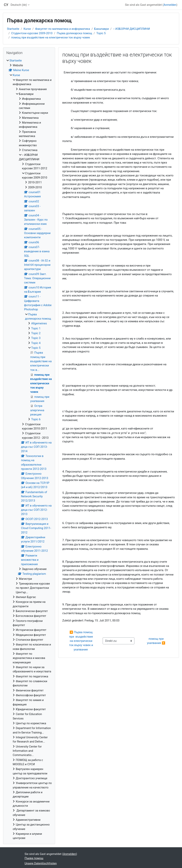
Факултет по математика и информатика (62, 29)
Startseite (13, 29)
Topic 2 (36, 333)
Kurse (27, 29)
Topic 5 (101, 33)
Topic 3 (36, 338)
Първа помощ (34, 858)
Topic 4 (36, 343)
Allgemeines (39, 323)
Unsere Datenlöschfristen (41, 863)
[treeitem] (29, 449)
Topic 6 (36, 419)
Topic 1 (36, 328)
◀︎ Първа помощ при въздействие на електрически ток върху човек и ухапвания (81, 641)
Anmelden (170, 5)
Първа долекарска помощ (74, 33)
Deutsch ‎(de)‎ (19, 5)
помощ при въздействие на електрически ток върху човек (51, 37)
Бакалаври (101, 29)
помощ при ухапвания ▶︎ (156, 641)
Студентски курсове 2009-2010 (32, 33)
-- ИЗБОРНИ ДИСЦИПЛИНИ (131, 29)
